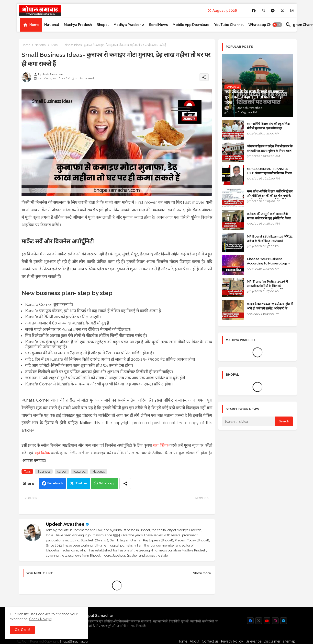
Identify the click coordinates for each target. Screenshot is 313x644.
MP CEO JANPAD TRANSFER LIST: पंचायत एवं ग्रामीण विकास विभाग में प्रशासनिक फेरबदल (269, 173)
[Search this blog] (249, 421)
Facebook (55, 483)
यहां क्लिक (161, 445)
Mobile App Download (191, 25)
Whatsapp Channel (264, 25)
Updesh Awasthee (65, 524)
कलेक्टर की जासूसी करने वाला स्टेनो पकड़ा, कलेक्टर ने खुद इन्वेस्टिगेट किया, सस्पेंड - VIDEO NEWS (269, 218)
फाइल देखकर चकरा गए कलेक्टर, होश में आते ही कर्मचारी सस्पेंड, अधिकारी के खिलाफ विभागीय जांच (270, 308)
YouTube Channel (229, 25)
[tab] (31, 25)
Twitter (81, 483)
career (62, 471)
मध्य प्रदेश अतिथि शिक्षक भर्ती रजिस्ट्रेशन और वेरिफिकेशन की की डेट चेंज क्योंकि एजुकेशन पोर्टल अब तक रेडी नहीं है (270, 196)
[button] (277, 25)
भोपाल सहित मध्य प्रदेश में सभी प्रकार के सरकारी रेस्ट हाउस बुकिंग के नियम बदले (270, 149)
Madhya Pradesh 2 (129, 25)
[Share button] (125, 483)
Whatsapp (107, 483)
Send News (158, 25)
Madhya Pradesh (78, 25)
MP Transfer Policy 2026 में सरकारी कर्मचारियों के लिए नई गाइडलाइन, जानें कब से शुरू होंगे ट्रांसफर (270, 286)
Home (34, 25)
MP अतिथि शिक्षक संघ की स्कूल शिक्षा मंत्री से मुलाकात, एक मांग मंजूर (269, 126)
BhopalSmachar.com (75, 641)
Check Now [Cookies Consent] (38, 619)
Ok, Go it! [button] (22, 630)
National (52, 25)
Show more (202, 573)
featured (79, 471)
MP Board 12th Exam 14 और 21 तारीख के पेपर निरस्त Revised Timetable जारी (270, 241)
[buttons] (254, 11)
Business (44, 471)
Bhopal (103, 25)
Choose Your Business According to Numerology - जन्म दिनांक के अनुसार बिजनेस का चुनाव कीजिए (270, 266)
